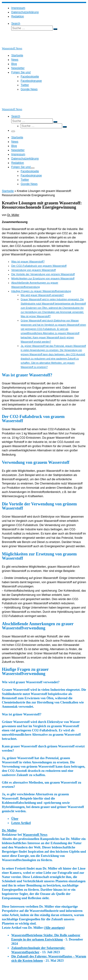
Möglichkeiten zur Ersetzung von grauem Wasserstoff (43, 278)
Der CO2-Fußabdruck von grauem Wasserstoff (39, 266)
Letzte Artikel (21, 823)
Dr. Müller (13, 215)
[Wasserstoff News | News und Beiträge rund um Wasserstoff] (8, 44)
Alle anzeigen (54, 928)
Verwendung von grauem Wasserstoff (33, 270)
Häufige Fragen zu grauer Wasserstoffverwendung (41, 291)
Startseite (8, 191)
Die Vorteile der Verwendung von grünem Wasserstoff (43, 274)
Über (15, 819)
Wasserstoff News (35, 835)
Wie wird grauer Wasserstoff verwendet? (42, 295)
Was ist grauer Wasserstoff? (28, 262)
